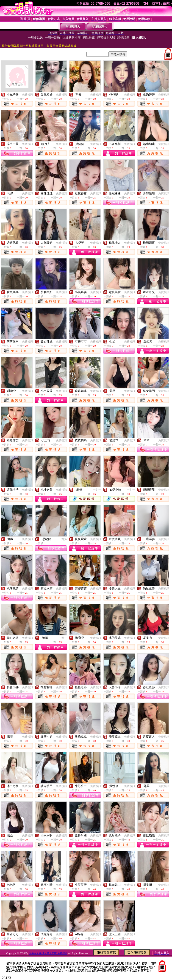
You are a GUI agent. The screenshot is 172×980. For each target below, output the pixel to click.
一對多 (63, 539)
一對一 (97, 490)
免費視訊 (28, 95)
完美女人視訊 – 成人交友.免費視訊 (48, 953)
